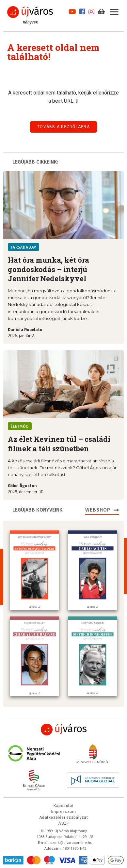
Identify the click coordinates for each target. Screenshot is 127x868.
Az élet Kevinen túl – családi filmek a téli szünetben (59, 444)
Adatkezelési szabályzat (63, 816)
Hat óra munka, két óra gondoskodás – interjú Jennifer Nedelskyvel (48, 269)
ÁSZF (63, 822)
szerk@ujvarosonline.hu (71, 841)
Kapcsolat (63, 804)
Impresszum (64, 810)
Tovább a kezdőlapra (63, 127)
